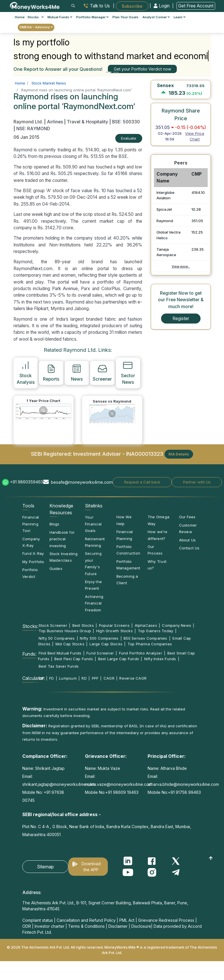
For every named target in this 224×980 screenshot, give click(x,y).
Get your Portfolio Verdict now (142, 69)
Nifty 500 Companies (99, 638)
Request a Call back (142, 482)
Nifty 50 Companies (57, 638)
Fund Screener (100, 653)
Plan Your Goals (125, 17)
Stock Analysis (26, 372)
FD (51, 678)
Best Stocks (83, 625)
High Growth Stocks (114, 631)
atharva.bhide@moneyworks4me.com (183, 784)
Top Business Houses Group (65, 631)
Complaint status (38, 920)
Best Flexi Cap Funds (74, 659)
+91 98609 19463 (122, 792)
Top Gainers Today (156, 631)
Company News (177, 625)
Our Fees (187, 517)
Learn (180, 17)
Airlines (55, 122)
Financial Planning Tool (31, 524)
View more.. (181, 266)
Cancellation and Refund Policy (86, 920)
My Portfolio (33, 562)
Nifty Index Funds (160, 659)
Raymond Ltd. (29, 122)
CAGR (109, 678)
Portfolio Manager (92, 17)
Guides (56, 569)
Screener (102, 373)
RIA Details (179, 454)
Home (20, 17)
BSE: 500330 (126, 122)
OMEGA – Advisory (36, 27)
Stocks (36, 17)
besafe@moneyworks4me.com (82, 482)
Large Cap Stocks (106, 644)
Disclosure (141, 926)
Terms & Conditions (86, 926)
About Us (188, 540)
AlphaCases (146, 625)
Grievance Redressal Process (166, 920)
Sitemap (45, 867)
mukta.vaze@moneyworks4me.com (118, 784)
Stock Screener (53, 625)
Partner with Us (197, 482)
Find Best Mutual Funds (60, 653)
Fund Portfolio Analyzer (141, 653)
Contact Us (189, 548)
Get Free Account (196, 6)
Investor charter (49, 926)
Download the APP (91, 867)
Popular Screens (114, 625)
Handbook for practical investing (62, 539)
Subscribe (132, 6)
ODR (27, 926)
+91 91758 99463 (184, 792)
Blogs (54, 524)
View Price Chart (195, 136)
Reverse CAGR (133, 678)
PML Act (127, 920)
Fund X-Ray (33, 553)
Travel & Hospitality (88, 122)
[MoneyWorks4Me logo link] (35, 5)
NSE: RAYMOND (33, 129)
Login (162, 6)
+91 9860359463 (26, 482)
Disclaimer (118, 926)
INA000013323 (145, 454)
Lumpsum (68, 678)
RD (84, 678)
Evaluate (129, 138)
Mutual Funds (60, 17)
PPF (95, 678)
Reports (51, 373)
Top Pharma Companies (150, 644)
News (77, 373)
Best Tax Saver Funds (59, 666)
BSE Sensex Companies (145, 638)
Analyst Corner (156, 17)
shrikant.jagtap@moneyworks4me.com (59, 784)
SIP (41, 678)
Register (181, 319)
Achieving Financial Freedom (94, 603)
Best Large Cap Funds (119, 659)
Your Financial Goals (93, 524)
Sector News (128, 372)
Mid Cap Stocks (70, 644)
